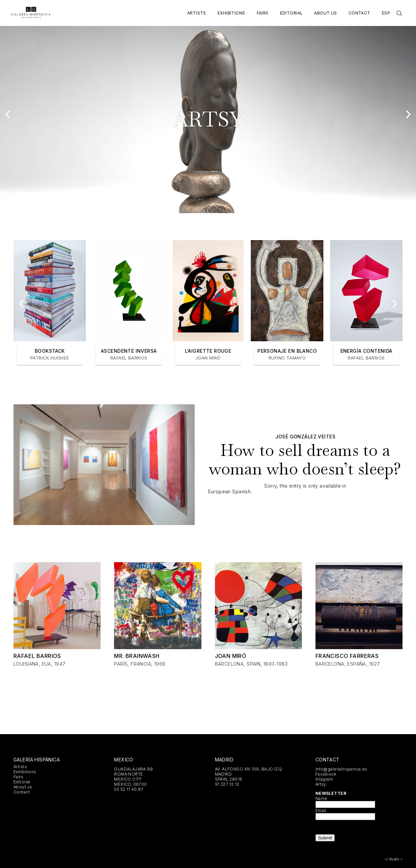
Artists (197, 13)
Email (321, 811)
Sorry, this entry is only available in (305, 486)
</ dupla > (394, 859)
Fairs (263, 13)
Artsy (321, 784)
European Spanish (230, 491)
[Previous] (8, 114)
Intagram (324, 779)
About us (325, 13)
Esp (386, 13)
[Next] (408, 114)
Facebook (326, 774)
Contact (359, 13)
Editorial (292, 13)
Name (322, 798)
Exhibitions (231, 13)
